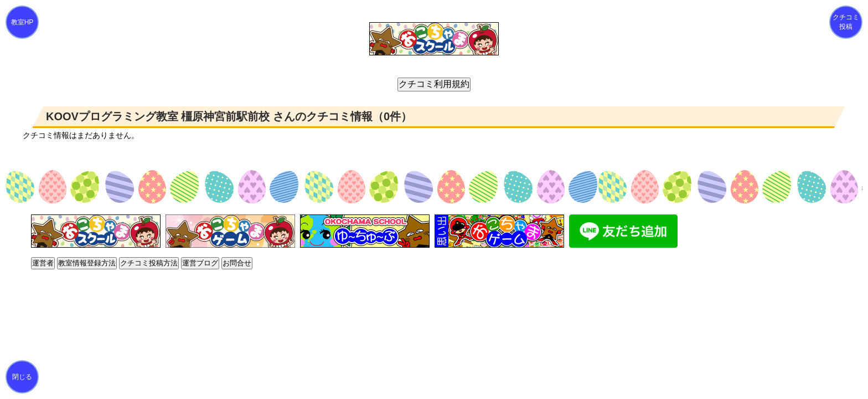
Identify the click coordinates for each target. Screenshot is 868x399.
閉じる (22, 377)
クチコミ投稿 (846, 22)
